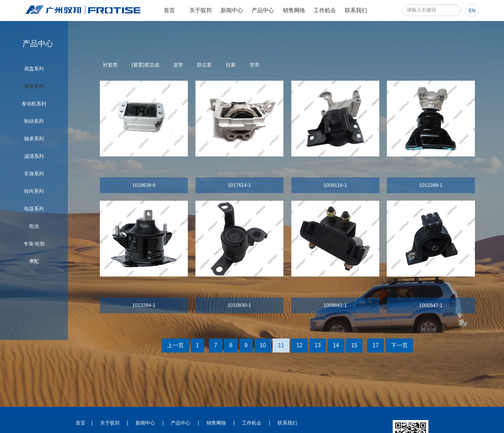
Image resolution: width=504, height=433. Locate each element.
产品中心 (263, 10)
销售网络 (294, 10)
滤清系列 (34, 156)
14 (336, 345)
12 (299, 345)
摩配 (34, 261)
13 (318, 345)
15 (354, 345)
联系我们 (356, 10)
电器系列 (34, 209)
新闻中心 (232, 10)
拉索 (231, 65)
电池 (34, 226)
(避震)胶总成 (145, 65)
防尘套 (204, 65)
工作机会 (325, 10)
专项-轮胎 (34, 244)
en (472, 11)
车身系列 (34, 174)
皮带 (178, 65)
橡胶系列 (34, 86)
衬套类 (110, 65)
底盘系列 (34, 69)
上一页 (175, 345)
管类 (254, 65)
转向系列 (34, 191)
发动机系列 (34, 104)
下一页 (399, 345)
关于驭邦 (201, 10)
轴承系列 (34, 139)
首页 (169, 10)
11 (281, 345)
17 (376, 345)
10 (263, 345)
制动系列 (34, 121)
